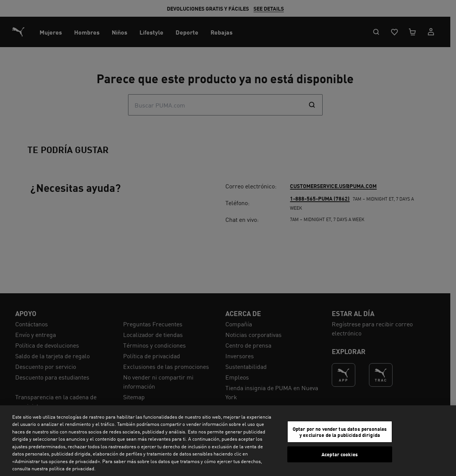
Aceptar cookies (340, 454)
